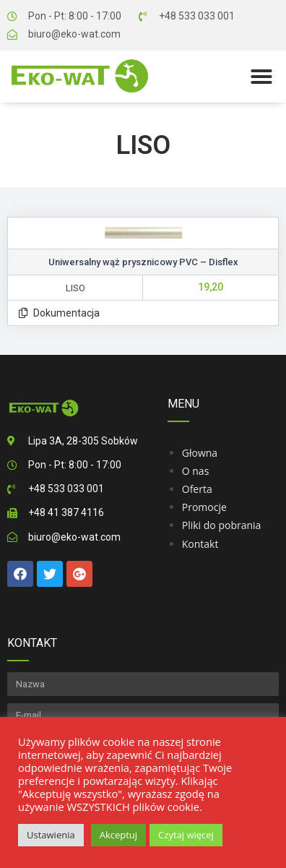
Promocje (204, 507)
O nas (196, 471)
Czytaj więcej (186, 835)
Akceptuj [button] (118, 835)
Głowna (200, 453)
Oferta (197, 489)
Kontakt (200, 544)
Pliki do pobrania (222, 525)
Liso (143, 145)
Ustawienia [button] (51, 835)
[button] (261, 77)
